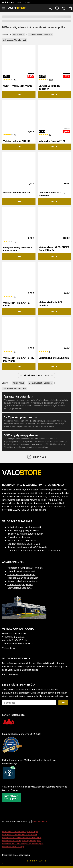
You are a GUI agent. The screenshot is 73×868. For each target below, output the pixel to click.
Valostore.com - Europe (13, 847)
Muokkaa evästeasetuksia (16, 855)
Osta (19, 95)
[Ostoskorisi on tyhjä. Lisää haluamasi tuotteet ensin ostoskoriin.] (70, 8)
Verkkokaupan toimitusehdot (23, 578)
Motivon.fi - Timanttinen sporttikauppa (20, 832)
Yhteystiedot (9, 648)
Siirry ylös (36, 457)
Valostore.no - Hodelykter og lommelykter (22, 841)
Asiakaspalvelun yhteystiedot (23, 581)
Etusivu (5, 34)
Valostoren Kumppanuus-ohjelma (25, 568)
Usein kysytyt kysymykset (21, 571)
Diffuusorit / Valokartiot (14, 40)
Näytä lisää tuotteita (36, 375)
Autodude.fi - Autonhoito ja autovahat (19, 835)
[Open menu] (3, 8)
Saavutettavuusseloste (20, 588)
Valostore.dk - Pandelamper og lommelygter (23, 844)
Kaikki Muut (18, 34)
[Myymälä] (24, 618)
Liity (63, 703)
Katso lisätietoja (10, 674)
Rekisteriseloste (40, 821)
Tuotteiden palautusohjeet (21, 575)
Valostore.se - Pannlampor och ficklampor (22, 838)
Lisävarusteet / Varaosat (41, 34)
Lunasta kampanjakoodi (20, 585)
